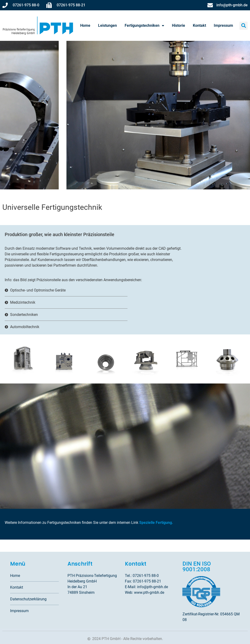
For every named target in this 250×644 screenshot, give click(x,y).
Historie (179, 25)
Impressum (223, 25)
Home (85, 25)
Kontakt (199, 25)
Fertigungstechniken (144, 26)
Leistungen (107, 25)
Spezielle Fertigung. (156, 523)
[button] (244, 26)
